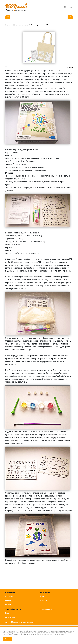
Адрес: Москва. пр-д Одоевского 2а (20, 622)
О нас (42, 596)
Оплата (8, 600)
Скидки (8, 605)
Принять (8, 639)
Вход (7, 613)
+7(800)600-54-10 (47, 609)
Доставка (9, 596)
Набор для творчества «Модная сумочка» (24, 88)
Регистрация (10, 617)
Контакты (44, 600)
